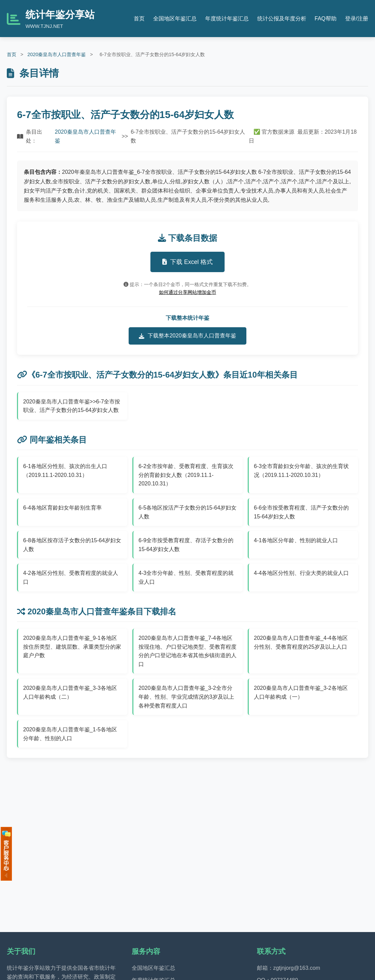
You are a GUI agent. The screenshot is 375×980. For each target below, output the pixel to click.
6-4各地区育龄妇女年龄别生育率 (62, 508)
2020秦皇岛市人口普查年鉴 (56, 54)
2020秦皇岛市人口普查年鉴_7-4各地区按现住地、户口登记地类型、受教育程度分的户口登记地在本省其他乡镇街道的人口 (187, 651)
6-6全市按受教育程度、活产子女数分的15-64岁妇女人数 (301, 512)
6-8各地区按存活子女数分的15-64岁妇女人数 (72, 545)
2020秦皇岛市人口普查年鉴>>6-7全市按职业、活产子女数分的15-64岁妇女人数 (72, 406)
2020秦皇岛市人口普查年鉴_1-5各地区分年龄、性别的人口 (70, 734)
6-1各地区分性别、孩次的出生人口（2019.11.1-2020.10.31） (65, 471)
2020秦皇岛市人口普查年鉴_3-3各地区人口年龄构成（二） (70, 692)
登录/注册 (357, 19)
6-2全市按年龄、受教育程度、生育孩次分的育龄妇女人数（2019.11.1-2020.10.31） (186, 475)
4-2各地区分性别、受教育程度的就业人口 (71, 577)
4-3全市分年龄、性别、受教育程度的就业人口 (186, 577)
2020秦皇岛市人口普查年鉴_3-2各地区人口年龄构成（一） (301, 692)
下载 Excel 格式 (187, 262)
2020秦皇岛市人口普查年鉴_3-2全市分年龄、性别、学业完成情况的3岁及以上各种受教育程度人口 (186, 697)
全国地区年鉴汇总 (175, 19)
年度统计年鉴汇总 (227, 19)
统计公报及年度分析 (282, 19)
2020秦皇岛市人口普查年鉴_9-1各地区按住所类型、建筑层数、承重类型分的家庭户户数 (72, 647)
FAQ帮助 (326, 19)
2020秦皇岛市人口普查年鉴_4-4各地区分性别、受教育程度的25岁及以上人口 (301, 642)
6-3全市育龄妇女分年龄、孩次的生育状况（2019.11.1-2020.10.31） (301, 471)
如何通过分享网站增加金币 (187, 292)
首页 (139, 19)
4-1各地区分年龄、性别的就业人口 (296, 540)
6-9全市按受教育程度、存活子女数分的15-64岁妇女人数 (186, 545)
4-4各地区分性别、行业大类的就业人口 (301, 573)
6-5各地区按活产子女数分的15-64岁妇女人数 (187, 512)
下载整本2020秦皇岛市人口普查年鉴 (187, 336)
